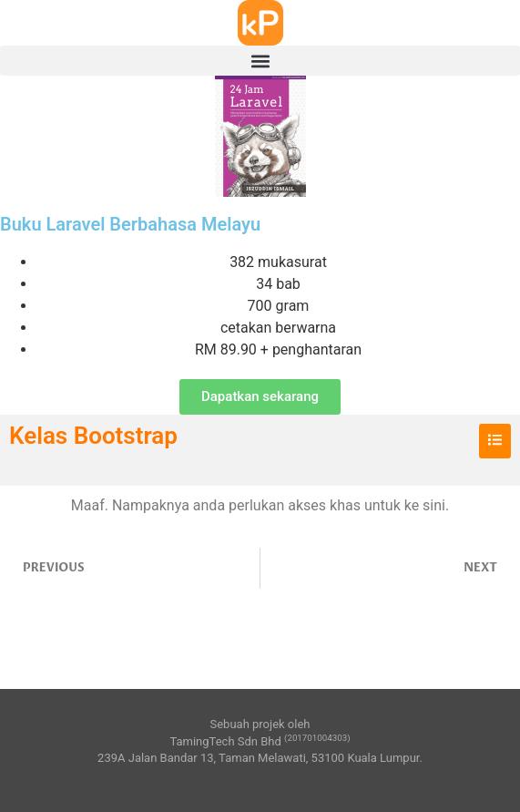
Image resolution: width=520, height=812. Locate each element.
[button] (260, 61)
